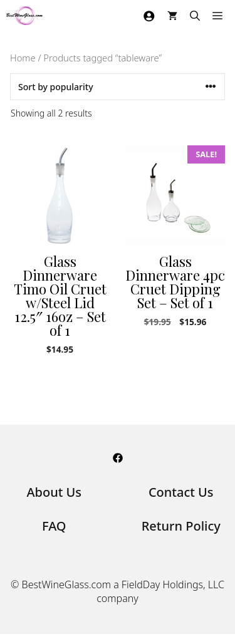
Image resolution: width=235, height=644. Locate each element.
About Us (54, 492)
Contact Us (181, 492)
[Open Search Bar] (195, 16)
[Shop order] (118, 87)
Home (23, 58)
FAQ (54, 526)
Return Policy (181, 526)
